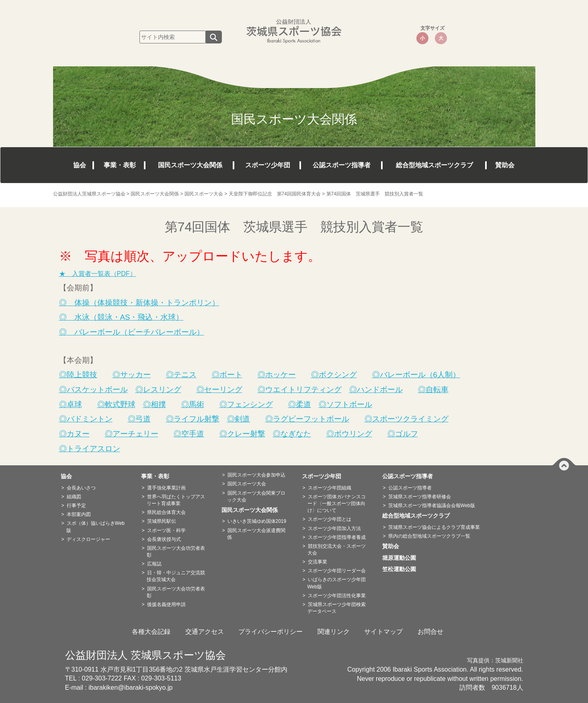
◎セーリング (219, 390)
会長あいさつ (81, 488)
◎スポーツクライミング (407, 419)
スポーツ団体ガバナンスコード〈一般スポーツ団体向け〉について (337, 504)
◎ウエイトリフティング (300, 390)
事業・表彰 (120, 165)
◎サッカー (132, 375)
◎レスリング (158, 390)
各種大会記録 (151, 632)
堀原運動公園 (402, 558)
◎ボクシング (334, 375)
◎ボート (227, 375)
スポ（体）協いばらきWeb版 (95, 527)
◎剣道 (239, 419)
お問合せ (430, 632)
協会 (80, 165)
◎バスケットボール (93, 390)
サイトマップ (383, 632)
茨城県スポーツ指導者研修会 (420, 497)
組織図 (74, 497)
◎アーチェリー (132, 434)
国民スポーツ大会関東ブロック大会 (256, 496)
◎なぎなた (292, 434)
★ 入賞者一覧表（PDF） (98, 274)
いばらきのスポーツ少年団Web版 (337, 583)
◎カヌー (74, 434)
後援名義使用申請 (166, 604)
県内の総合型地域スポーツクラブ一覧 (429, 536)
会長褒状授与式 (164, 539)
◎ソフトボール (345, 404)
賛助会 (505, 165)
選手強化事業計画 (166, 488)
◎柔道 (300, 404)
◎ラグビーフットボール (307, 419)
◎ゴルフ (403, 434)
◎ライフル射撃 (193, 419)
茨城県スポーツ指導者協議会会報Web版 (432, 506)
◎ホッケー (277, 375)
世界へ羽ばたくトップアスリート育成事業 (176, 500)
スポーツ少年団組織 (330, 488)
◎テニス (181, 375)
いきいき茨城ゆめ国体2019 (257, 521)
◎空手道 (189, 434)
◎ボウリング (349, 434)
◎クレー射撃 (242, 434)
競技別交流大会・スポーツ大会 (337, 550)
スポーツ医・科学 (166, 530)
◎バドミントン (86, 419)
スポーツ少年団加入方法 (334, 528)
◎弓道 (139, 419)
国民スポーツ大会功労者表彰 (176, 552)
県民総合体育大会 (166, 512)
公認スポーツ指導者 (342, 165)
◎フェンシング (246, 404)
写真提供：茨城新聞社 (495, 661)
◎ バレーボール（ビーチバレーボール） (132, 332)
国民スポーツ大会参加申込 (256, 475)
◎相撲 (155, 404)
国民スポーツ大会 (247, 484)
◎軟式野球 (116, 404)
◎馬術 (193, 404)
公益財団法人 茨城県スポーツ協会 (145, 655)
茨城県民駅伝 (162, 521)
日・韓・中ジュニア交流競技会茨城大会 (176, 576)
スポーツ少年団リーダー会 (337, 571)
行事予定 (76, 506)
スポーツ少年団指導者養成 (337, 537)
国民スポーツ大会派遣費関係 (256, 534)
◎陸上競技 (78, 375)
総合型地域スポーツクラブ (434, 165)
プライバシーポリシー (270, 632)
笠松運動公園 (402, 569)
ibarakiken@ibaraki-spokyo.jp (130, 688)
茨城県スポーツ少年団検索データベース (337, 608)
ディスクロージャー (88, 539)
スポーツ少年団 (268, 165)
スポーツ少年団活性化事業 (337, 596)
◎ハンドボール (376, 390)
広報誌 (154, 564)
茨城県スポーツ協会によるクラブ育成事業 (434, 527)
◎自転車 (433, 390)
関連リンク (334, 632)
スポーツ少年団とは (330, 519)
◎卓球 (71, 404)
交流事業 (318, 562)
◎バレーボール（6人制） (416, 375)
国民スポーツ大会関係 (190, 165)
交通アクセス (205, 632)
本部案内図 (79, 514)
